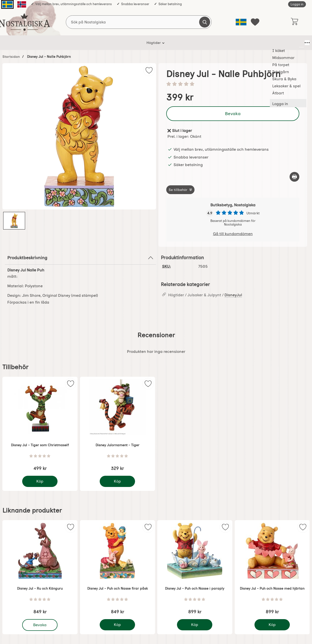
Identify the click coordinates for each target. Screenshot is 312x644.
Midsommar (101, 43)
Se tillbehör (178, 190)
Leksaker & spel (214, 43)
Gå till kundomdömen (233, 234)
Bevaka (233, 114)
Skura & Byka (181, 43)
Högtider (53, 43)
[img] (149, 70)
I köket (76, 43)
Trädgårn (153, 43)
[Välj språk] (241, 22)
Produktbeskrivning (80, 258)
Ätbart (242, 43)
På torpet (128, 43)
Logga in (297, 4)
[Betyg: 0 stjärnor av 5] (233, 84)
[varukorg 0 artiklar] (294, 22)
